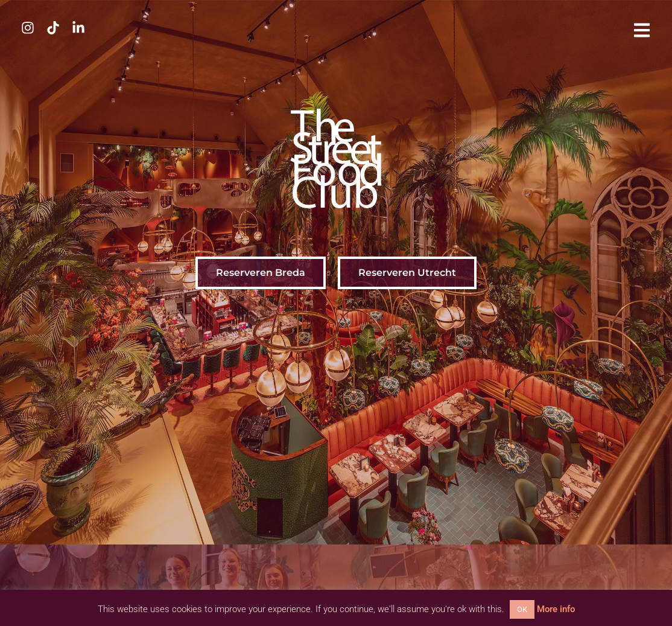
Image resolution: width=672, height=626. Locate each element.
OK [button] (522, 609)
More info (556, 609)
